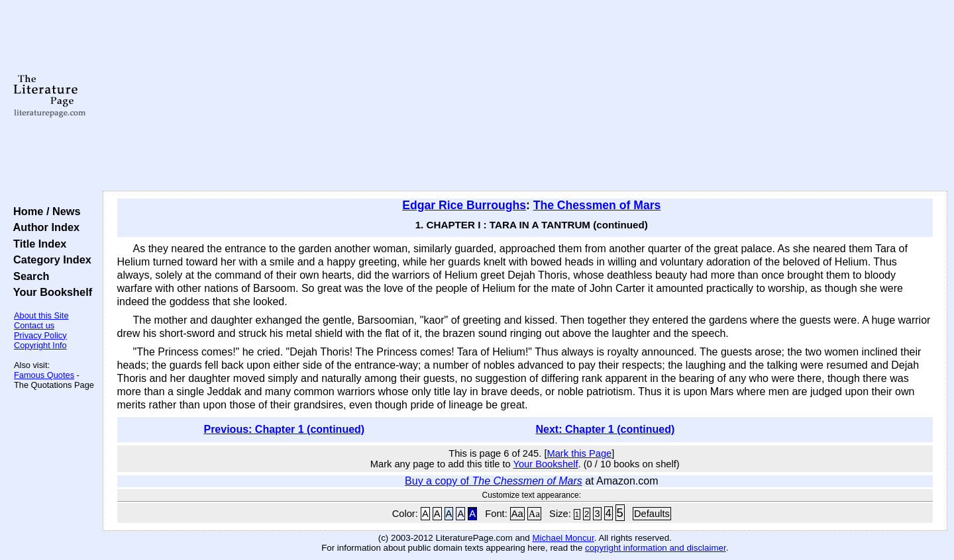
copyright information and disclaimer (656, 548)
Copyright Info (40, 345)
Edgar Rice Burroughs (464, 205)
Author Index (43, 227)
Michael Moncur (563, 538)
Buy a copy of (494, 481)
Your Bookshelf (50, 292)
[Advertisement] (525, 96)
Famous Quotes (44, 375)
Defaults (652, 514)
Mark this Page (579, 453)
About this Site (41, 315)
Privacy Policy (40, 335)
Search (28, 276)
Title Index (37, 244)
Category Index (49, 259)
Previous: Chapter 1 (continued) (284, 429)
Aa (517, 514)
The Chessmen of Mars (597, 205)
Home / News (44, 211)
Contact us (34, 325)
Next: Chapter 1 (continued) (606, 429)
